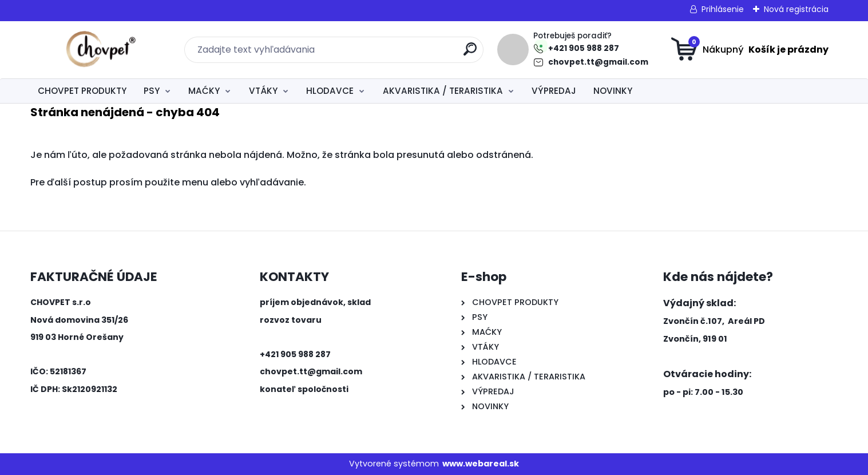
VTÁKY (263, 91)
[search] (470, 54)
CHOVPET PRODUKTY (82, 91)
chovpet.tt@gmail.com (598, 62)
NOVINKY (613, 91)
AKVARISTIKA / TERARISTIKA (443, 91)
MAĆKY (204, 91)
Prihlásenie (723, 9)
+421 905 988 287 (584, 48)
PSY (152, 91)
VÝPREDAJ (554, 91)
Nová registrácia (796, 9)
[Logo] (100, 50)
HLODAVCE (330, 91)
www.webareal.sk (481, 464)
